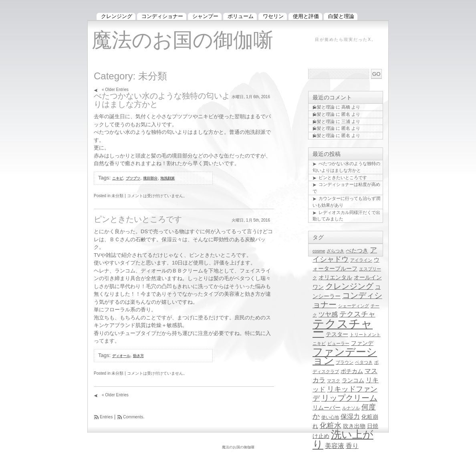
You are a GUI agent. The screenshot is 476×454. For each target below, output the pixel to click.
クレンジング (349, 286)
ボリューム (241, 16)
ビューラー (338, 343)
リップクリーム (349, 398)
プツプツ (133, 178)
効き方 (138, 356)
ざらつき (335, 251)
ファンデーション (345, 356)
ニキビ (118, 178)
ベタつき (364, 362)
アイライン (361, 260)
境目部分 (150, 178)
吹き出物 (354, 426)
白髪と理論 (324, 107)
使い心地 (330, 417)
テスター (337, 334)
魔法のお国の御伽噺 (183, 40)
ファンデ (362, 343)
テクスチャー (343, 328)
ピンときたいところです (138, 219)
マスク (334, 381)
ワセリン (273, 16)
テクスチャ (357, 314)
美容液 (335, 446)
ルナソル (351, 408)
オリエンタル (335, 277)
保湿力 (350, 416)
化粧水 (331, 426)
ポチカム (352, 371)
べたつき (357, 251)
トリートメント (365, 335)
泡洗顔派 (167, 178)
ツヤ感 (328, 314)
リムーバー (327, 408)
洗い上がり (343, 439)
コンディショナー (162, 16)
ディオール (121, 356)
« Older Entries (115, 90)
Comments (133, 417)
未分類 (117, 196)
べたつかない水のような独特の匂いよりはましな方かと (162, 100)
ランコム (353, 380)
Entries (106, 417)
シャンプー (205, 16)
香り (352, 446)
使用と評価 (306, 16)
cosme (319, 251)
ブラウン (345, 362)
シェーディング (354, 306)
